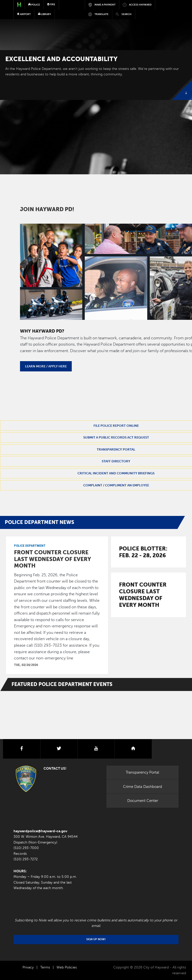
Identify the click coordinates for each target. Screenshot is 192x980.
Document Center (143, 801)
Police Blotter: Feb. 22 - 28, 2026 (143, 552)
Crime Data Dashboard (142, 787)
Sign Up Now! (96, 939)
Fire (51, 4)
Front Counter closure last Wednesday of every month (52, 559)
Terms (45, 967)
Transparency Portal (142, 772)
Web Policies (67, 967)
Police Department (30, 545)
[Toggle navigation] (172, 19)
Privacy (28, 967)
